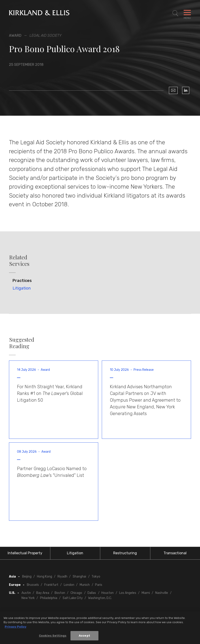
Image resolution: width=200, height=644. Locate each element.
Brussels (33, 585)
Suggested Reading (22, 343)
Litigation (22, 288)
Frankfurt (51, 585)
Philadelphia (49, 598)
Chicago (76, 593)
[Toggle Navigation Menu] (187, 13)
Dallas (92, 593)
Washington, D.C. (100, 598)
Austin (26, 593)
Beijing (27, 577)
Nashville (162, 593)
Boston (60, 593)
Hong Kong (45, 577)
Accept (84, 637)
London (69, 585)
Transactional (175, 553)
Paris (99, 585)
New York (28, 598)
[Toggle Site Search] (175, 13)
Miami (146, 593)
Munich (85, 585)
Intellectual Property (25, 553)
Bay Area (43, 593)
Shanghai (79, 577)
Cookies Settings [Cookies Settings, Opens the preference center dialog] (53, 637)
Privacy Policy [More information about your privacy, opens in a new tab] (16, 628)
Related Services (19, 260)
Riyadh (62, 577)
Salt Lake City (73, 598)
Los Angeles (128, 593)
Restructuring (125, 553)
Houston (107, 593)
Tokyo (96, 577)
